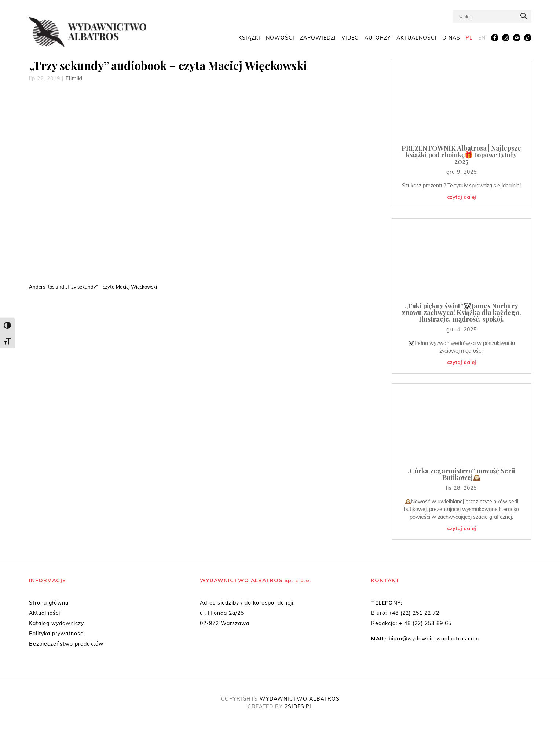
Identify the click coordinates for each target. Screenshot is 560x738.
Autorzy (378, 37)
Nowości (280, 37)
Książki (249, 37)
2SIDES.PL (299, 706)
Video (350, 37)
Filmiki (74, 78)
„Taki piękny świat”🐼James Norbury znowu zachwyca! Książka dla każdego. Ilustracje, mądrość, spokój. (462, 312)
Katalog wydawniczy (56, 623)
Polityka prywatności (57, 634)
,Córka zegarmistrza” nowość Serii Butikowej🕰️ (461, 474)
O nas (451, 37)
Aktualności (417, 37)
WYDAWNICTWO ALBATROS (300, 699)
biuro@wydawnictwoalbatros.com (434, 639)
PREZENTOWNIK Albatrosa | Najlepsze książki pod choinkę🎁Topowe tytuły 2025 (461, 155)
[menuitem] (469, 38)
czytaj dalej (462, 197)
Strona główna (49, 603)
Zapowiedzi (318, 37)
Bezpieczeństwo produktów (66, 644)
